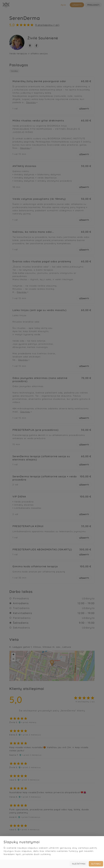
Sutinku (96, 864)
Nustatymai (79, 864)
